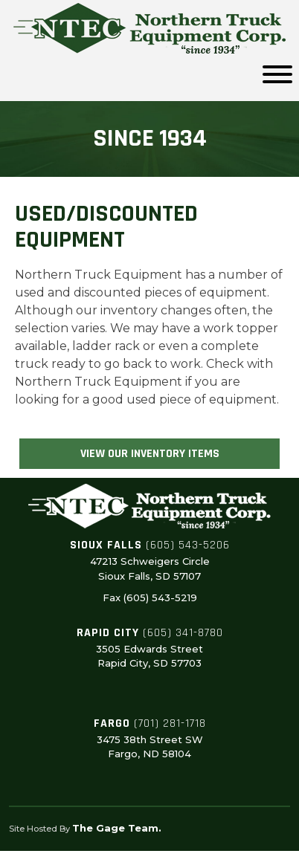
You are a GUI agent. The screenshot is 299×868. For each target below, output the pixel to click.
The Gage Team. (117, 828)
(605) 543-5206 (188, 545)
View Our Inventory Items (150, 454)
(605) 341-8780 (183, 633)
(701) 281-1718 (170, 723)
